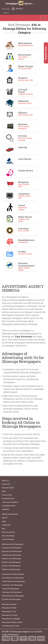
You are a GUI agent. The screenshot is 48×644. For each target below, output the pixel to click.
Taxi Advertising (8, 539)
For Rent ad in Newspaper (11, 599)
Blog (4, 529)
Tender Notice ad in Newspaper (13, 581)
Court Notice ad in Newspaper (13, 578)
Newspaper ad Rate (9, 604)
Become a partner (8, 532)
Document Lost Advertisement (13, 574)
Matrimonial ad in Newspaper (13, 544)
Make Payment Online (10, 514)
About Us (5, 480)
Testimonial (6, 525)
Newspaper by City (9, 611)
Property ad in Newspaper (12, 548)
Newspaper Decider (9, 608)
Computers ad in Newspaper (12, 585)
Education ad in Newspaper (12, 551)
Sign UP (5, 518)
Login (4, 521)
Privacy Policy (7, 495)
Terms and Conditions (10, 502)
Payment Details (8, 488)
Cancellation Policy (9, 506)
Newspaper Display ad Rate (12, 622)
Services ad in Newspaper (11, 566)
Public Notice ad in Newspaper (13, 596)
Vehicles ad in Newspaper (11, 569)
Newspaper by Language (11, 619)
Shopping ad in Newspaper (12, 555)
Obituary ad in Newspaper (12, 559)
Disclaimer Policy (8, 498)
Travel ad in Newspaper (11, 589)
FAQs (4, 491)
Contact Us (6, 13)
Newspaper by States (10, 615)
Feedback (5, 509)
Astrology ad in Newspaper (12, 592)
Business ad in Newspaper (11, 562)
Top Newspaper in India (11, 626)
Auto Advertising (8, 536)
